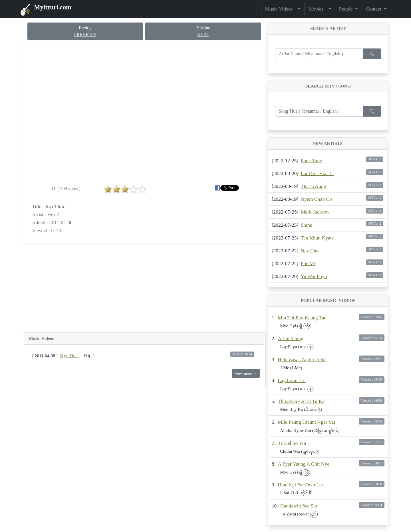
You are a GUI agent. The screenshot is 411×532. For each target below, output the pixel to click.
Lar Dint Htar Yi (317, 173)
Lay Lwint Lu (292, 380)
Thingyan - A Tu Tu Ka (301, 401)
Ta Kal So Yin (292, 443)
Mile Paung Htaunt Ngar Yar (307, 422)
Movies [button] (318, 9)
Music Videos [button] (281, 9)
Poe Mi (308, 263)
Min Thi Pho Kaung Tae (302, 318)
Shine (306, 225)
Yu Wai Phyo (314, 276)
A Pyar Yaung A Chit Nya (304, 464)
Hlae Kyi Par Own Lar (300, 485)
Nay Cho (310, 251)
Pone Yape (311, 161)
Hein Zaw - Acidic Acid (302, 360)
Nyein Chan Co (316, 199)
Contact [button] (374, 9)
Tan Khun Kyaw (317, 238)
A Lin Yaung (290, 338)
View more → (246, 373)
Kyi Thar (70, 356)
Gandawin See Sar (299, 506)
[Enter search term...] (319, 54)
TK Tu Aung (313, 186)
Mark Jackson (315, 212)
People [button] (346, 9)
